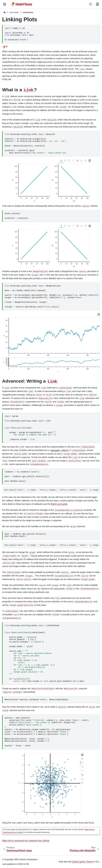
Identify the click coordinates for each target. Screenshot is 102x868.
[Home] (5, 12)
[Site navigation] (5, 4)
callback (59, 450)
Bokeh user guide (59, 504)
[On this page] (97, 4)
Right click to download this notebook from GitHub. (26, 841)
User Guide (14, 12)
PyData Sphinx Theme (82, 862)
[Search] (91, 4)
